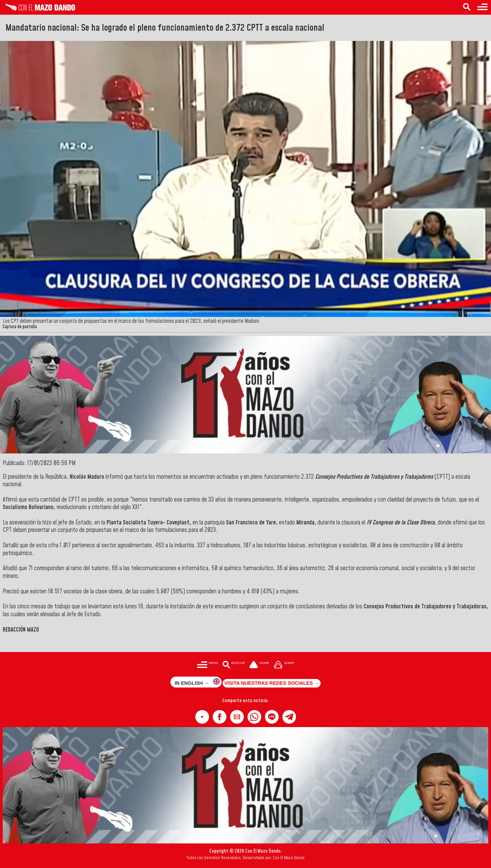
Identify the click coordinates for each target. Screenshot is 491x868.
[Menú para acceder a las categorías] (482, 7)
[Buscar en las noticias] (467, 7)
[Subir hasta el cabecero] (284, 665)
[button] (202, 717)
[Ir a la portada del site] (259, 665)
